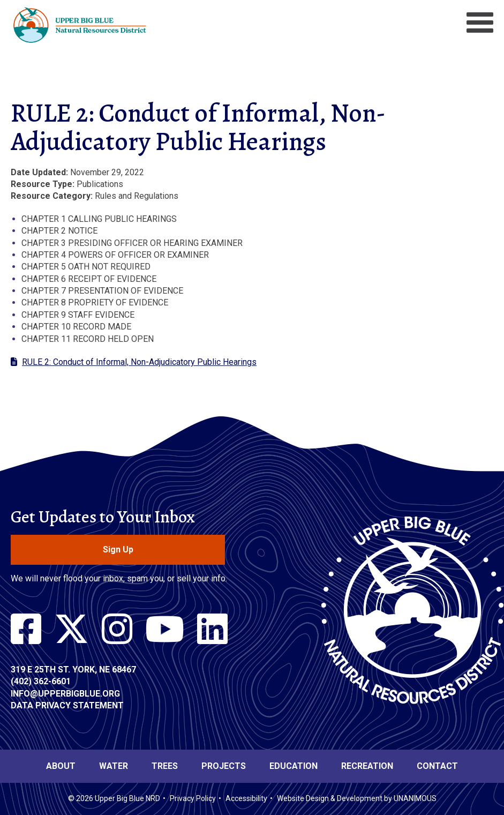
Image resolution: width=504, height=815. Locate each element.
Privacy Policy (193, 798)
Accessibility (246, 798)
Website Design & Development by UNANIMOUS (357, 798)
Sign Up (118, 549)
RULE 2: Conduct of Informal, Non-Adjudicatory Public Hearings (139, 362)
